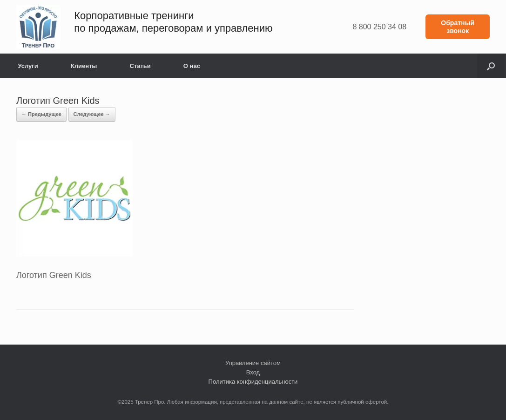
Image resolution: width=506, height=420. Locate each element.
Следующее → (92, 114)
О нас (192, 66)
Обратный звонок (458, 27)
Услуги (28, 66)
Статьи (140, 66)
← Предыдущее (41, 114)
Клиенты (84, 66)
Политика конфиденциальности (253, 382)
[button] (491, 66)
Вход (253, 372)
